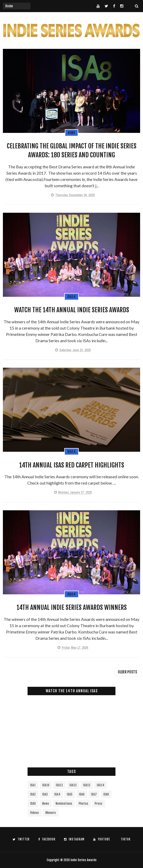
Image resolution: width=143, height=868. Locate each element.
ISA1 (33, 785)
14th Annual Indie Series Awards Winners (72, 607)
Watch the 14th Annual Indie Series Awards (72, 310)
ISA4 (57, 794)
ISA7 (94, 794)
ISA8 (106, 794)
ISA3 (45, 794)
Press (99, 804)
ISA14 (72, 297)
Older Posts (127, 672)
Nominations (64, 804)
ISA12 (73, 785)
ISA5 (70, 794)
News (71, 133)
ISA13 (87, 785)
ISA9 (33, 804)
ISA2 (33, 794)
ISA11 (59, 785)
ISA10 (46, 785)
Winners (51, 813)
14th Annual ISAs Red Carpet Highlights (72, 465)
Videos (35, 813)
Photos (83, 804)
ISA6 (82, 794)
